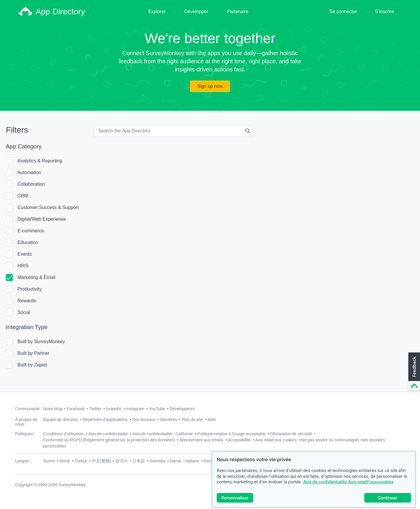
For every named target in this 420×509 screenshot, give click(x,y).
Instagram (135, 409)
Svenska (157, 461)
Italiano (193, 461)
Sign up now (210, 86)
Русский (211, 461)
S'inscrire (385, 12)
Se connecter (343, 12)
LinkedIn (114, 409)
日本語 (139, 461)
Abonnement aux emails (201, 440)
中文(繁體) (101, 461)
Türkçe (81, 461)
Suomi (49, 461)
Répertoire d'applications (105, 420)
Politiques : (25, 434)
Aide (212, 420)
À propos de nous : (26, 422)
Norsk (65, 461)
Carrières (169, 420)
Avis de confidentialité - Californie (163, 434)
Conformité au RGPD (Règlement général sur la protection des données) (109, 440)
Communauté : (29, 409)
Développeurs (182, 409)
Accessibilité (239, 440)
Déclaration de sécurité (291, 434)
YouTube (157, 409)
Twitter (95, 409)
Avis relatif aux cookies (371, 483)
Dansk (176, 461)
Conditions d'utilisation (63, 434)
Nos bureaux (144, 420)
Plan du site (192, 420)
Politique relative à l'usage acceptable (232, 434)
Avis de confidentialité (325, 483)
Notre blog (53, 409)
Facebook (76, 409)
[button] (414, 372)
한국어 (122, 461)
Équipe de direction (61, 420)
